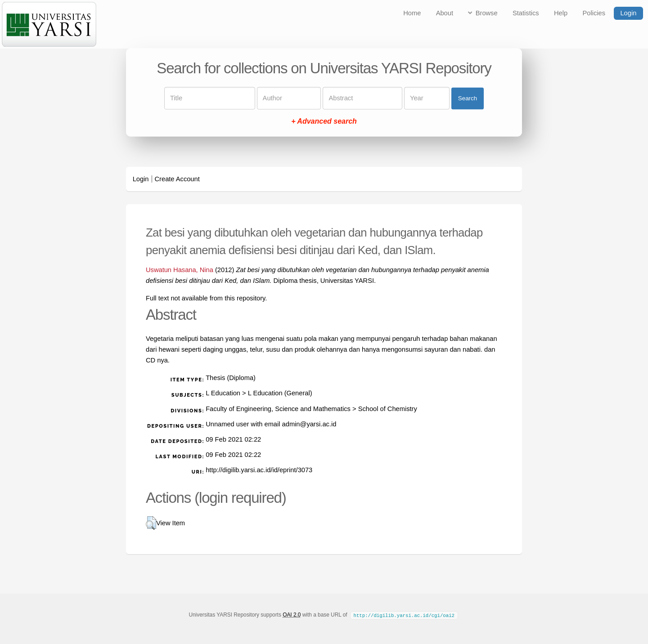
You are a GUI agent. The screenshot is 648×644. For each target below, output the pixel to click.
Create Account (177, 179)
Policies (594, 13)
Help (561, 13)
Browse (487, 13)
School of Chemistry (388, 409)
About (445, 13)
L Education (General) (280, 393)
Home (412, 13)
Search (468, 98)
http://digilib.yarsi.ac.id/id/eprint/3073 (259, 470)
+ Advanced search (324, 122)
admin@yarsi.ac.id (309, 424)
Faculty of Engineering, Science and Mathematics (278, 409)
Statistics (526, 13)
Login (628, 13)
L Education (223, 393)
